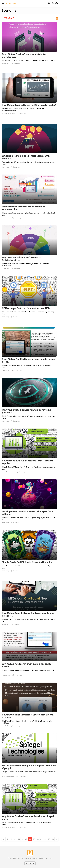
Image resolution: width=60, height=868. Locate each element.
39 (41, 839)
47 (49, 839)
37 (34, 839)
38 (38, 839)
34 (22, 839)
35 (26, 839)
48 (53, 839)
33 (19, 839)
